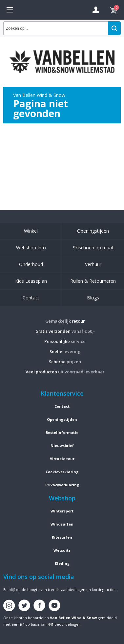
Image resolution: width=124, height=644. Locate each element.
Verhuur (93, 264)
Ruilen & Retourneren (93, 281)
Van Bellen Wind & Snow (73, 618)
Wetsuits (62, 550)
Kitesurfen (62, 537)
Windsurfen (62, 524)
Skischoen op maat (93, 248)
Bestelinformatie (62, 432)
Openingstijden (93, 231)
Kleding (62, 563)
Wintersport (62, 511)
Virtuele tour (62, 459)
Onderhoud (31, 264)
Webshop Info (31, 248)
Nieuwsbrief (62, 446)
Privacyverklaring (62, 485)
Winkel (31, 231)
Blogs (93, 298)
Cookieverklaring (62, 472)
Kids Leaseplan (31, 281)
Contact (31, 298)
